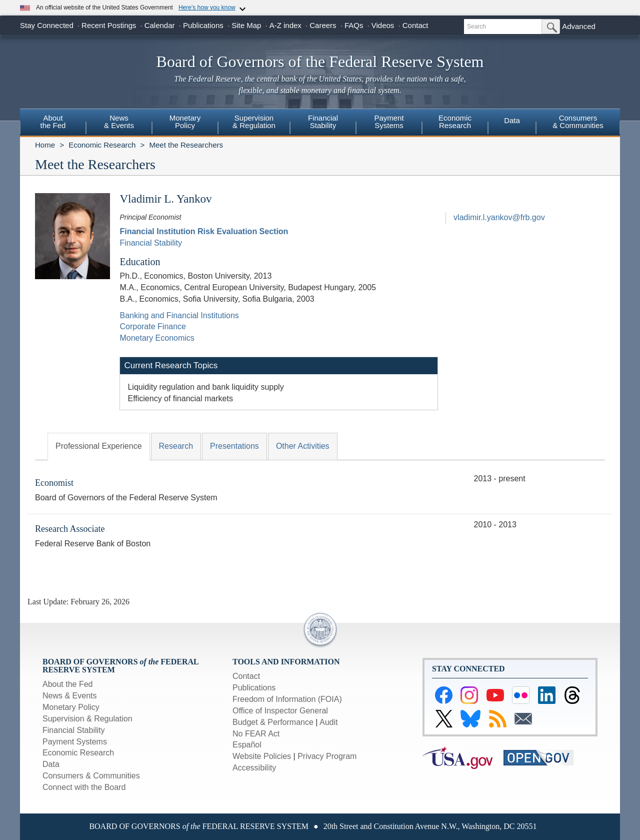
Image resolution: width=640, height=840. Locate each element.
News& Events (119, 122)
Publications (203, 25)
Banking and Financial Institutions (179, 315)
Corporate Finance (153, 326)
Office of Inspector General (280, 711)
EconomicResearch (455, 122)
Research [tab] (176, 446)
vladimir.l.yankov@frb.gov (499, 217)
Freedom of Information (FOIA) (287, 699)
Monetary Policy (71, 707)
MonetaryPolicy (185, 122)
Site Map (246, 25)
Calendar (160, 25)
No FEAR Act (256, 734)
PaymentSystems (389, 122)
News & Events (69, 696)
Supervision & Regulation (87, 719)
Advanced (579, 26)
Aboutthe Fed (53, 122)
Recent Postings (109, 25)
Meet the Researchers (186, 145)
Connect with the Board (84, 787)
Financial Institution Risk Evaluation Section (204, 231)
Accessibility (254, 768)
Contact (415, 25)
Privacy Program (327, 756)
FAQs (354, 25)
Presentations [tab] (234, 446)
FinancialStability (323, 122)
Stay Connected (47, 25)
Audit (328, 722)
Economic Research (102, 145)
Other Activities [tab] (303, 446)
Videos (383, 25)
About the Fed (68, 684)
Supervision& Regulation (254, 122)
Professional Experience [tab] (99, 446)
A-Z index (285, 25)
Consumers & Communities (578, 122)
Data (512, 120)
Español (247, 745)
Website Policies (262, 756)
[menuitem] (53, 123)
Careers (323, 25)
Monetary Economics (157, 338)
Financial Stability (151, 243)
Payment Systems (75, 742)
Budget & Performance (273, 722)
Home (45, 145)
